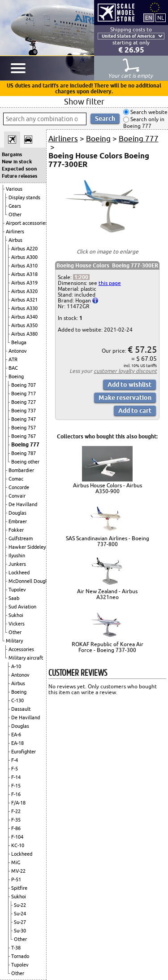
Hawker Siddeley (27, 547)
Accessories (21, 649)
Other (15, 214)
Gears (15, 206)
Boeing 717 (24, 394)
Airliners (15, 232)
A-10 (16, 666)
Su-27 (20, 922)
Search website (148, 112)
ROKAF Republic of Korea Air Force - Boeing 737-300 (108, 647)
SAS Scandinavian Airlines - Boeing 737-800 (108, 541)
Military (14, 641)
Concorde (19, 487)
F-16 (16, 794)
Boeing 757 (24, 428)
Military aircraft (26, 658)
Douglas (17, 513)
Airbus (15, 240)
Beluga (19, 342)
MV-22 (18, 871)
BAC (13, 368)
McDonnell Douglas (30, 581)
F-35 (16, 820)
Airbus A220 (24, 249)
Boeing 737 (24, 411)
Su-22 (20, 905)
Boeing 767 (24, 436)
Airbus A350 (24, 325)
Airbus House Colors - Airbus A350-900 (108, 488)
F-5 (15, 769)
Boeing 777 (25, 444)
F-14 (16, 777)
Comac (16, 479)
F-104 (17, 837)
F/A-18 (18, 803)
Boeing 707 (24, 385)
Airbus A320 (24, 291)
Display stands (24, 197)
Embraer (18, 521)
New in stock (17, 162)
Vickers (17, 624)
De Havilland (23, 504)
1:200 (81, 277)
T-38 (16, 948)
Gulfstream (21, 538)
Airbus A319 (24, 283)
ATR (13, 359)
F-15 (16, 786)
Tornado (20, 956)
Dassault (21, 709)
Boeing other (25, 462)
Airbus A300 (24, 257)
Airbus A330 (24, 308)
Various (14, 189)
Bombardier (21, 470)
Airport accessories (27, 223)
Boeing (16, 376)
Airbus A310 (24, 266)
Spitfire (19, 888)
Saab (14, 598)
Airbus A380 (24, 334)
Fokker (16, 530)
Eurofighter (24, 752)
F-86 (16, 828)
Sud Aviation (22, 607)
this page (110, 283)
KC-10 (18, 845)
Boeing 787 (24, 453)
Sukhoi (16, 615)
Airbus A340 (24, 317)
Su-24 (20, 914)
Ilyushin (17, 556)
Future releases (19, 176)
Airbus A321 (24, 300)
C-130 (17, 700)
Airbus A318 (24, 274)
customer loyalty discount (125, 371)
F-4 (15, 760)
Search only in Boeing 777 (144, 123)
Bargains (12, 154)
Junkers (17, 564)
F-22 (16, 811)
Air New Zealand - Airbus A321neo (107, 594)
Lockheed (19, 573)
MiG (16, 862)
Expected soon (19, 169)
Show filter (84, 101)
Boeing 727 (24, 402)
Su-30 (20, 931)
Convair (17, 496)
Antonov (18, 351)
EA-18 (17, 743)
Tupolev (17, 590)
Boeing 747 (24, 419)
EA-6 (16, 735)
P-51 (16, 879)
